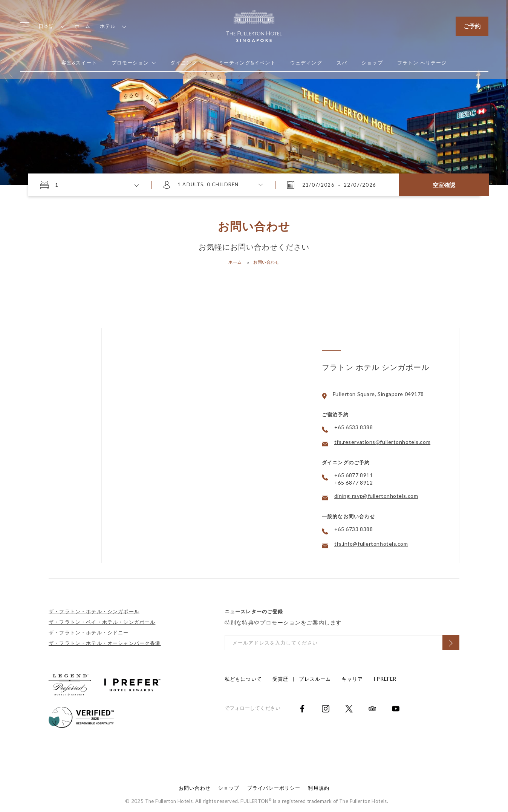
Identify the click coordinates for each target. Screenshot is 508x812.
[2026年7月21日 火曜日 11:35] (319, 185)
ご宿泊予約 (335, 414)
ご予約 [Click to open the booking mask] (472, 26)
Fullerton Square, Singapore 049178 (378, 394)
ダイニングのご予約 (346, 462)
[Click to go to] (81, 717)
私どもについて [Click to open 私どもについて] (243, 679)
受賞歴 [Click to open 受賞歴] (281, 679)
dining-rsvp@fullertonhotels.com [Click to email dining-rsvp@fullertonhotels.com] (376, 496)
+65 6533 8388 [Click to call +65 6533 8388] (353, 427)
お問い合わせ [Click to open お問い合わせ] (266, 262)
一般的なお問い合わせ (349, 516)
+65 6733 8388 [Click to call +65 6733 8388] (353, 529)
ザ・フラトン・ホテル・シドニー (89, 632)
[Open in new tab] (372, 63)
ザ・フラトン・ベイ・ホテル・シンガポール (102, 622)
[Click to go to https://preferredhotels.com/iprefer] (70, 684)
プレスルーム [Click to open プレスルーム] (315, 679)
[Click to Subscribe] (451, 643)
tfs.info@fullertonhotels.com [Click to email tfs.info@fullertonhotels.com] (371, 544)
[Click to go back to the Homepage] (254, 25)
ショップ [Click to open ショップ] (229, 788)
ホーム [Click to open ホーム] (235, 262)
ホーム (83, 26)
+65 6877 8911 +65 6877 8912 (353, 479)
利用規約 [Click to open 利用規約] (319, 788)
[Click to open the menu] (25, 26)
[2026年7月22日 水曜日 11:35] (359, 185)
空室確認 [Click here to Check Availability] (444, 185)
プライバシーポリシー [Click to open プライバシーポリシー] (274, 788)
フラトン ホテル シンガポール (376, 367)
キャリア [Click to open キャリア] (352, 679)
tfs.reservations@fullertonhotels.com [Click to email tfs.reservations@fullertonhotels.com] (382, 442)
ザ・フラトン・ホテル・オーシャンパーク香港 (105, 643)
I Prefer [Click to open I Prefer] (385, 679)
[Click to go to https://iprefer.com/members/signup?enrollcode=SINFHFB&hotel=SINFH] (132, 684)
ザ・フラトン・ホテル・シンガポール (94, 611)
